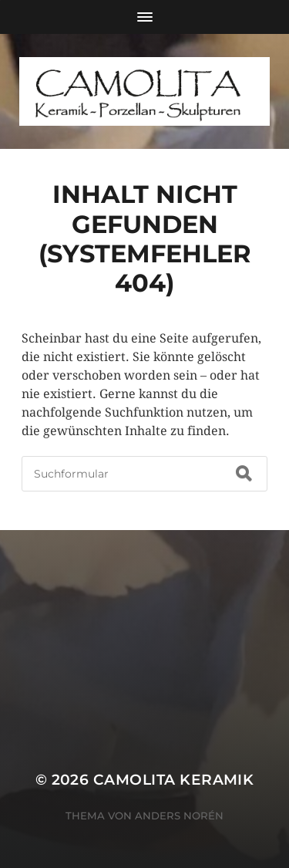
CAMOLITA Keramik (174, 780)
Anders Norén (179, 816)
